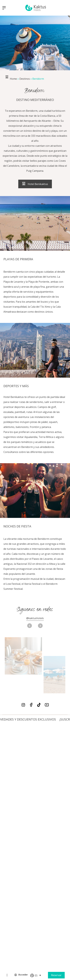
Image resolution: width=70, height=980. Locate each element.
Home (13, 79)
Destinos (25, 79)
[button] (40, 626)
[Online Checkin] (7, 975)
